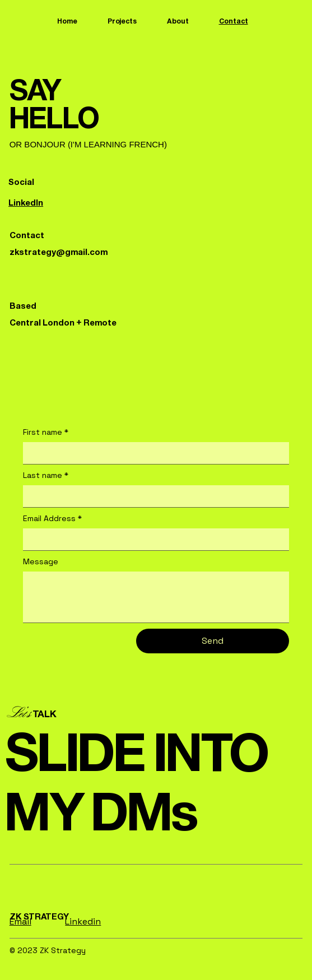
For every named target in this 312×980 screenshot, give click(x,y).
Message (41, 561)
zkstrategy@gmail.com (59, 252)
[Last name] (153, 496)
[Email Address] (153, 539)
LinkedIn (26, 203)
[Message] (156, 597)
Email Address (52, 519)
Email (20, 921)
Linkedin (83, 921)
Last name (46, 476)
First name (46, 433)
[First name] (153, 453)
